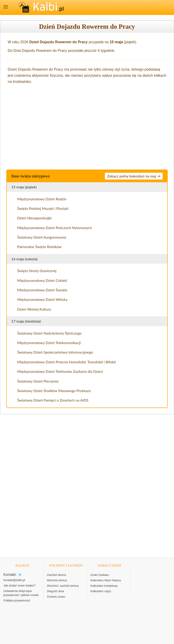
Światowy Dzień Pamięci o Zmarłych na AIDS (53, 400)
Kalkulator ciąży (101, 591)
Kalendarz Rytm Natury (106, 580)
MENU (6, 7)
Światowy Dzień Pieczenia (38, 381)
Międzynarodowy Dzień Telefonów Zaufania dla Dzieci (60, 371)
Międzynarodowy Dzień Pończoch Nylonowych (55, 228)
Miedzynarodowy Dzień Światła (42, 290)
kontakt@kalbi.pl (14, 580)
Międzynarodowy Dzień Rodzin (42, 199)
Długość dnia (55, 591)
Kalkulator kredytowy (104, 586)
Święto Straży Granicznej (37, 271)
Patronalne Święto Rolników (39, 247)
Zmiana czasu (56, 597)
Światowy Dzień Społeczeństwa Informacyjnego (55, 352)
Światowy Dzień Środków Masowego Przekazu (54, 391)
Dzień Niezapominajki (34, 218)
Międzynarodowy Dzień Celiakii (42, 280)
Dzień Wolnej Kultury (34, 309)
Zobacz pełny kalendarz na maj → (134, 176)
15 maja (116, 42)
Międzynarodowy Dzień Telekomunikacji (49, 343)
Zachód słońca (57, 575)
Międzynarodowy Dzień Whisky (42, 299)
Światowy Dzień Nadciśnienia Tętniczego (49, 333)
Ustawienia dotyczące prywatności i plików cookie (21, 593)
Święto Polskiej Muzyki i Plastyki (43, 208)
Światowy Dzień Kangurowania (42, 237)
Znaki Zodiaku (100, 575)
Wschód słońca (57, 580)
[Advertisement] (87, 126)
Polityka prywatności (17, 600)
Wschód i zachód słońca (63, 586)
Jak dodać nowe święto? (19, 585)
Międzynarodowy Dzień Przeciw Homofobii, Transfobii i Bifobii (66, 362)
